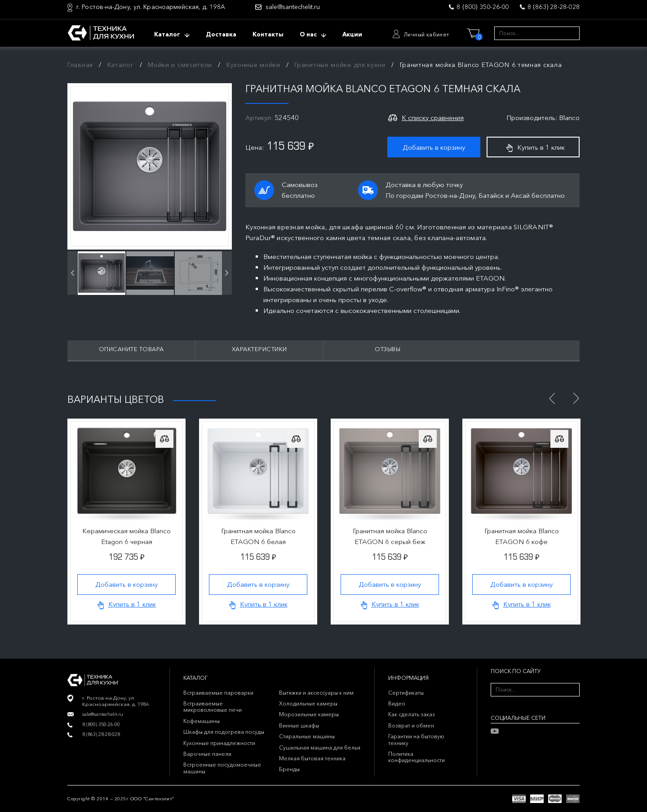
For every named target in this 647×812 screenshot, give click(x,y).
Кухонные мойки (253, 65)
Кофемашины (202, 721)
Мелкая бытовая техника (312, 758)
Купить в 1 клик (536, 147)
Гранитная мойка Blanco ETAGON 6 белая (258, 536)
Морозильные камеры (309, 714)
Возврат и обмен (411, 725)
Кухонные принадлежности (219, 743)
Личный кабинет (426, 34)
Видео (397, 703)
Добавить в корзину (434, 147)
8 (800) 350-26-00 (483, 7)
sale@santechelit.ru (293, 7)
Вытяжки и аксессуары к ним (316, 693)
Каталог (121, 65)
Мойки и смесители (180, 65)
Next (576, 398)
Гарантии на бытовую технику (416, 739)
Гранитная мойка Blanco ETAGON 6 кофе (522, 536)
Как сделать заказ (412, 714)
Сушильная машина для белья (320, 747)
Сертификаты (406, 693)
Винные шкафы (299, 725)
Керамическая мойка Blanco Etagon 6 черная (126, 536)
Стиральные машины (307, 736)
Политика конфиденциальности (417, 757)
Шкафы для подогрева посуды (224, 732)
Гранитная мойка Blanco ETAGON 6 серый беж (390, 536)
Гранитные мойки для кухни (340, 65)
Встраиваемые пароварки (218, 693)
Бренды (289, 769)
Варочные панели (207, 754)
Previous (552, 398)
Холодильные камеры (308, 703)
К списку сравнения (433, 118)
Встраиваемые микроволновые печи (213, 707)
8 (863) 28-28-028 (554, 7)
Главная (80, 65)
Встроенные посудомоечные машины (222, 768)
